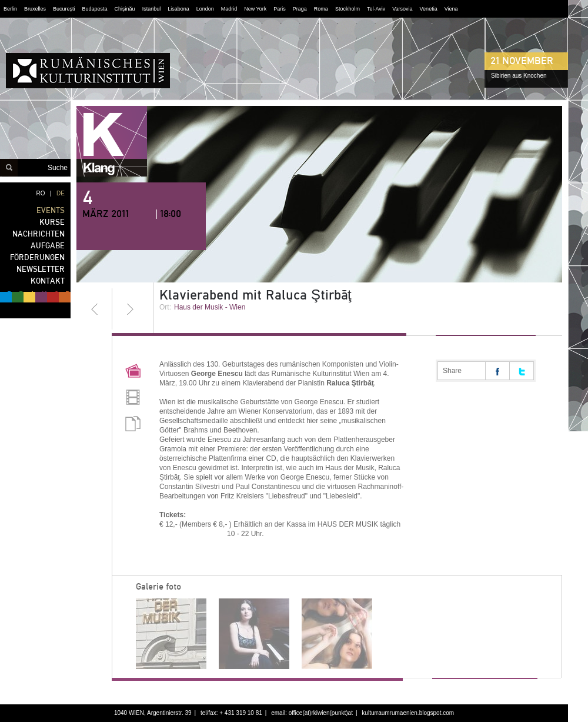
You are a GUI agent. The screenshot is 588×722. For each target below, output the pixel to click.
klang (112, 141)
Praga (300, 9)
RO (41, 193)
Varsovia (402, 9)
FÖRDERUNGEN (37, 257)
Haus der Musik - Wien (210, 307)
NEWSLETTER (41, 269)
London (205, 9)
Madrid (229, 9)
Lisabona (178, 9)
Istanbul (152, 9)
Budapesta (95, 9)
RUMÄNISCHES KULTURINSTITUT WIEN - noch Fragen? (88, 71)
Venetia (429, 9)
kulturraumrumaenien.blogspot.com (408, 713)
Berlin (10, 9)
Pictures (133, 372)
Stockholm (348, 9)
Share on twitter (522, 371)
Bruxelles (35, 9)
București (64, 9)
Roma (321, 9)
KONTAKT (48, 281)
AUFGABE (48, 246)
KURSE (52, 222)
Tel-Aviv (376, 9)
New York (255, 9)
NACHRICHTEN (39, 234)
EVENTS (51, 210)
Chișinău (125, 9)
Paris (280, 9)
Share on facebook (497, 371)
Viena (451, 9)
